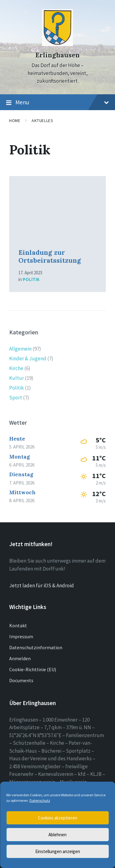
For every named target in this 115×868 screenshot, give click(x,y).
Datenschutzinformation (36, 647)
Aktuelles (42, 121)
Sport (16, 398)
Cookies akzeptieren (58, 818)
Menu (57, 103)
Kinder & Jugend (28, 358)
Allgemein (20, 349)
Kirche (16, 368)
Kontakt (18, 625)
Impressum (21, 636)
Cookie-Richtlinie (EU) (33, 669)
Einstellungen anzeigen (58, 851)
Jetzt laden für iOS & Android (42, 585)
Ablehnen (57, 835)
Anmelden (20, 658)
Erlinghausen (57, 55)
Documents (21, 680)
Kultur (17, 378)
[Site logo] (57, 44)
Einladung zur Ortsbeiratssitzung (50, 257)
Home (15, 121)
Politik (31, 279)
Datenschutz (40, 800)
